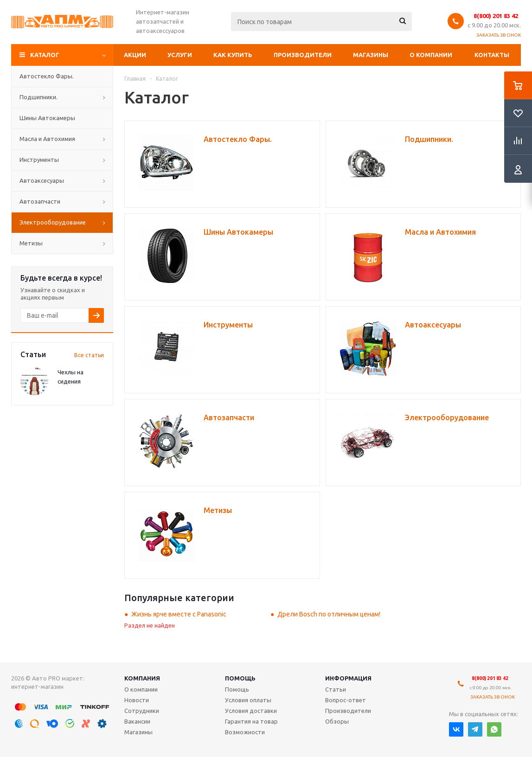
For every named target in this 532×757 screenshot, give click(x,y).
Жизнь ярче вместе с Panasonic (179, 614)
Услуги (180, 55)
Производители (303, 55)
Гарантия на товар (251, 721)
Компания (142, 678)
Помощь (240, 678)
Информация (348, 678)
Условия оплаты (248, 700)
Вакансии (137, 721)
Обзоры (337, 721)
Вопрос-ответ (346, 700)
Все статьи (89, 355)
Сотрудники (142, 711)
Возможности (245, 732)
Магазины (371, 55)
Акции (135, 55)
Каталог (45, 55)
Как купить (233, 55)
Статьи (336, 689)
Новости (137, 700)
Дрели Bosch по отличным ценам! (329, 614)
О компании (431, 55)
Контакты (492, 55)
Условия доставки (251, 711)
